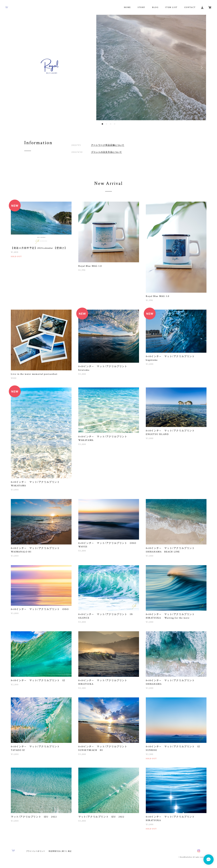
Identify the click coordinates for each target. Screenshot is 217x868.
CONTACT (190, 7)
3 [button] (111, 124)
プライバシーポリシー (36, 851)
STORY (141, 7)
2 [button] (106, 124)
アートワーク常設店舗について (108, 145)
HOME (127, 7)
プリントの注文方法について (107, 152)
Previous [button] (16, 67)
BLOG (155, 7)
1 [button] (102, 124)
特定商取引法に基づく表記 (60, 851)
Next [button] (201, 67)
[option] (108, 68)
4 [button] (115, 124)
